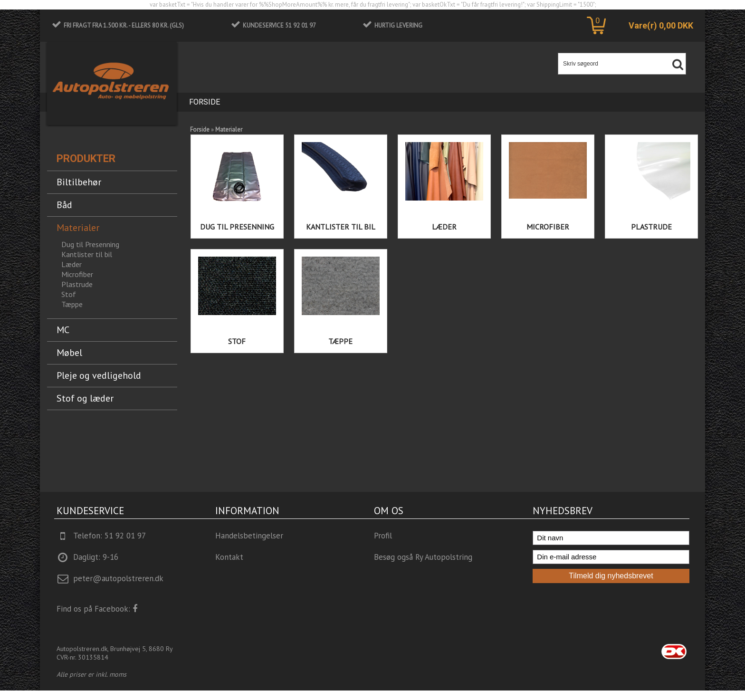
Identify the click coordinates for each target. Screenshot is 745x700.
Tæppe (340, 341)
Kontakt (229, 557)
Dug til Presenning (237, 227)
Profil (383, 536)
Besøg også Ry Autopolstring (423, 557)
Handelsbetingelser (249, 536)
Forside (205, 102)
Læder (444, 227)
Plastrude (77, 284)
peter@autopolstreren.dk (118, 578)
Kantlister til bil (341, 227)
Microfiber (548, 227)
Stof (237, 341)
